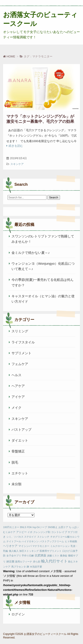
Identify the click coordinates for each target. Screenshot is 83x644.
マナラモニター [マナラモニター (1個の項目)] (41, 546)
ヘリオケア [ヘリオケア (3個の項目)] (10, 546)
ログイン (18, 614)
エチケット (20, 473)
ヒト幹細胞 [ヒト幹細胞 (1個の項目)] (71, 541)
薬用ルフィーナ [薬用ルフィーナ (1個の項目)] (24, 562)
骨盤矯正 (18, 451)
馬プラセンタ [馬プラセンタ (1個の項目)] (19, 567)
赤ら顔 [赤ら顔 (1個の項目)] (37, 562)
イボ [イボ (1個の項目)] (30, 532)
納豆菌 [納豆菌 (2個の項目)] (10, 562)
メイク (16, 408)
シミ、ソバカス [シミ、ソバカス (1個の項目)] (15, 537)
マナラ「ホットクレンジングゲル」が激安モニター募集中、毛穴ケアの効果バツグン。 (40, 122)
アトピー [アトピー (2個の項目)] (21, 532)
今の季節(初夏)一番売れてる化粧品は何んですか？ (42, 282)
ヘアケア (18, 386)
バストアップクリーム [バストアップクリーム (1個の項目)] (52, 541)
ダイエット (20, 440)
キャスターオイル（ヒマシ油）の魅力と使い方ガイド (43, 299)
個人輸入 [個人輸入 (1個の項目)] (14, 551)
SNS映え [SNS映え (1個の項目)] (53, 527)
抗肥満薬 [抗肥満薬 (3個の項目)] (41, 555)
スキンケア (17, 164)
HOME (9, 56)
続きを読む (16, 146)
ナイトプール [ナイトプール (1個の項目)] (14, 541)
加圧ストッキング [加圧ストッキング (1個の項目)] (29, 551)
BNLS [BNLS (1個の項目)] (23, 527)
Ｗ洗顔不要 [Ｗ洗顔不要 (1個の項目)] (36, 567)
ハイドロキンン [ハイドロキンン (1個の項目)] (30, 541)
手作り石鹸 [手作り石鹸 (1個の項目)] (28, 556)
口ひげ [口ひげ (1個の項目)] (66, 551)
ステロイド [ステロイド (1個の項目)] (30, 537)
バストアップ (21, 430)
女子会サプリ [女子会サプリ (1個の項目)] (14, 556)
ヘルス (16, 375)
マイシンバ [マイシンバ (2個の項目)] (25, 546)
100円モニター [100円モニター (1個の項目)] (11, 527)
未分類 (16, 484)
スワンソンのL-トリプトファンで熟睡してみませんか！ (43, 239)
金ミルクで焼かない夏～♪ (31, 253)
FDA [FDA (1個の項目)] (29, 527)
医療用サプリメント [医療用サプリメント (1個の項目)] (51, 551)
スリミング (20, 331)
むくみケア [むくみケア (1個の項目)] (9, 532)
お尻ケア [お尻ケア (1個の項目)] (63, 527)
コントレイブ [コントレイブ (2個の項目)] (59, 532)
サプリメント (21, 353)
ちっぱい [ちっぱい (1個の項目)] (74, 527)
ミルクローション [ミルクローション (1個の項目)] (60, 546)
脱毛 (15, 462)
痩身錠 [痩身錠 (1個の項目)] (64, 556)
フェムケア (20, 364)
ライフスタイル (23, 342)
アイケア (18, 397)
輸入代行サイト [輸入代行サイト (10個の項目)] (54, 561)
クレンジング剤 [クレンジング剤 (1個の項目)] (42, 532)
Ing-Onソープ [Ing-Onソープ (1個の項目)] (40, 527)
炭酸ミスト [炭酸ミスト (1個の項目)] (53, 556)
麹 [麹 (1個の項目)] (28, 567)
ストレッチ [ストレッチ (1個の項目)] (43, 537)
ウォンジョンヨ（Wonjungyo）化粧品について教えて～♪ (43, 266)
